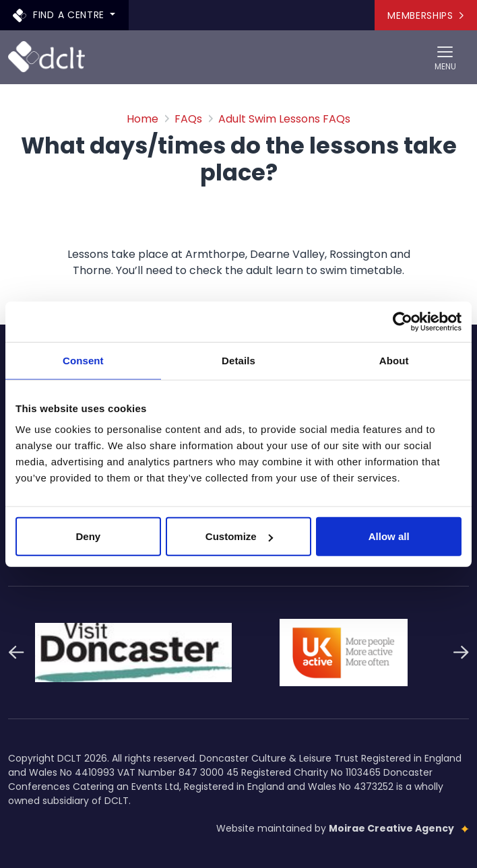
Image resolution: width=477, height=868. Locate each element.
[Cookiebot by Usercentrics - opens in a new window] (403, 321)
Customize (239, 536)
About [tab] (394, 360)
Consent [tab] (83, 360)
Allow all (389, 536)
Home (142, 119)
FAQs (188, 119)
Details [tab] (238, 360)
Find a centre (60, 14)
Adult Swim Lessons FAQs (284, 119)
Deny (88, 536)
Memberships (425, 15)
